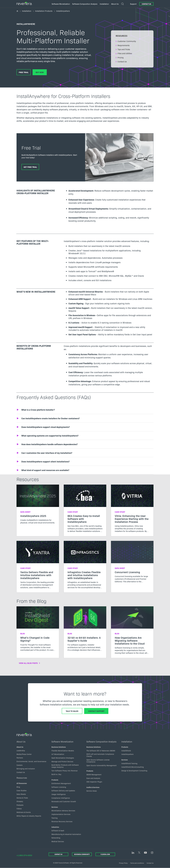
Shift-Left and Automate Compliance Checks (100, 755)
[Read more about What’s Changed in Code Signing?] (38, 631)
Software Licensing (59, 787)
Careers (19, 765)
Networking (56, 838)
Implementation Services (61, 814)
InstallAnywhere (127, 754)
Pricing (121, 57)
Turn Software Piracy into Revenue (65, 771)
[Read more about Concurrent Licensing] (132, 564)
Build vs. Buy (56, 774)
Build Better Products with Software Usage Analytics (65, 766)
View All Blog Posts (28, 663)
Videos (19, 809)
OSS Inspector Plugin (94, 782)
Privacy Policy (123, 863)
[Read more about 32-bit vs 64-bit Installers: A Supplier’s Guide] (85, 631)
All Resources (22, 783)
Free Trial (24, 72)
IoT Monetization (58, 754)
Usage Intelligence (59, 794)
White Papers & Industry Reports (29, 816)
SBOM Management (94, 774)
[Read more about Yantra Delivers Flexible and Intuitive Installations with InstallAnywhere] (38, 567)
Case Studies (21, 790)
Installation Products (44, 11)
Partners (20, 758)
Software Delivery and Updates (63, 791)
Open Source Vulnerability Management (101, 765)
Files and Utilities (125, 53)
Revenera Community (82, 854)
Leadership (21, 750)
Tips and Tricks (124, 49)
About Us (21, 742)
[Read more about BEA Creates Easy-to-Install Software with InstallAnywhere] (85, 510)
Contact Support (96, 711)
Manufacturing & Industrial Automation (66, 834)
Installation (27, 11)
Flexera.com (105, 854)
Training (54, 818)
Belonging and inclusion (26, 769)
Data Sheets (21, 794)
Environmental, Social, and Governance (31, 761)
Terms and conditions (137, 863)
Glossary (20, 801)
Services (55, 807)
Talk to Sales (72, 711)
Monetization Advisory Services (63, 811)
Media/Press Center (24, 754)
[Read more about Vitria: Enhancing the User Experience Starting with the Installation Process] (132, 510)
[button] (85, 410)
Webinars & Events (24, 812)
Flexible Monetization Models (63, 751)
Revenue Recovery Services (62, 821)
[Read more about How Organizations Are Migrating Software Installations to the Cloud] (132, 632)
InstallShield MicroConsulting (133, 767)
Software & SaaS (58, 831)
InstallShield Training (129, 763)
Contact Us (146, 4)
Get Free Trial (30, 167)
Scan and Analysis (93, 778)
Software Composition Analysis (101, 742)
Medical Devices (58, 841)
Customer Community (127, 41)
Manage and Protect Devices (62, 761)
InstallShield (126, 751)
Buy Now (40, 72)
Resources (22, 778)
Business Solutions (59, 747)
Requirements (124, 45)
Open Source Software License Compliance (98, 761)
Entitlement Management (61, 783)
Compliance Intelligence (61, 798)
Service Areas (92, 791)
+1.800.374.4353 (24, 855)
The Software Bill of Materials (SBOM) (101, 751)
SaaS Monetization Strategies (63, 758)
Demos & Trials (22, 798)
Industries (55, 827)
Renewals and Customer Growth (64, 801)
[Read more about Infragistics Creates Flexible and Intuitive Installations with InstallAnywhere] (85, 567)
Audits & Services (93, 787)
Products (55, 780)
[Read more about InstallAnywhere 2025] (38, 506)
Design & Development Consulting (134, 771)
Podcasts (20, 805)
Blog (18, 787)
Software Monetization (62, 742)
